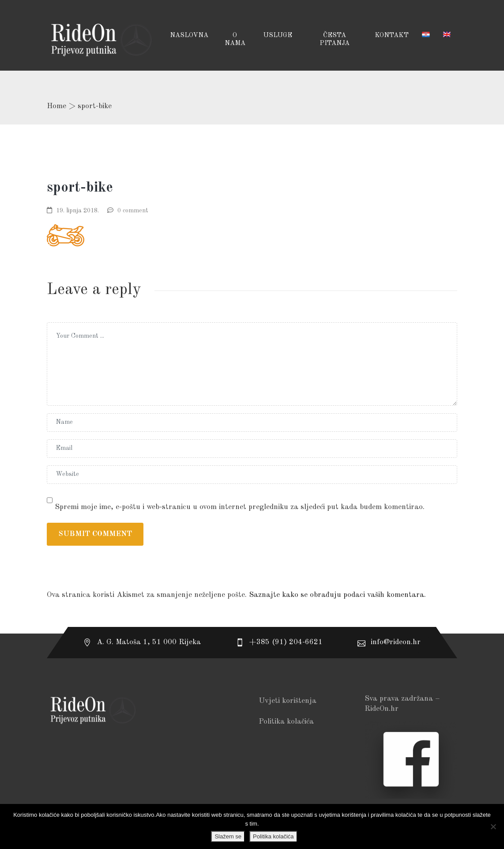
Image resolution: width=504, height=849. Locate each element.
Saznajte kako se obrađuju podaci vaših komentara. (337, 595)
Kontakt (392, 36)
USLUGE (278, 36)
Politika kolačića (286, 722)
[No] (493, 826)
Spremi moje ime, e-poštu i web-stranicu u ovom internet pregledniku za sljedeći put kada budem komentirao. (240, 507)
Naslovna (189, 36)
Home (56, 106)
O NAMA (235, 40)
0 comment (133, 211)
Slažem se (228, 836)
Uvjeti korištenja (288, 701)
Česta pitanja (335, 40)
